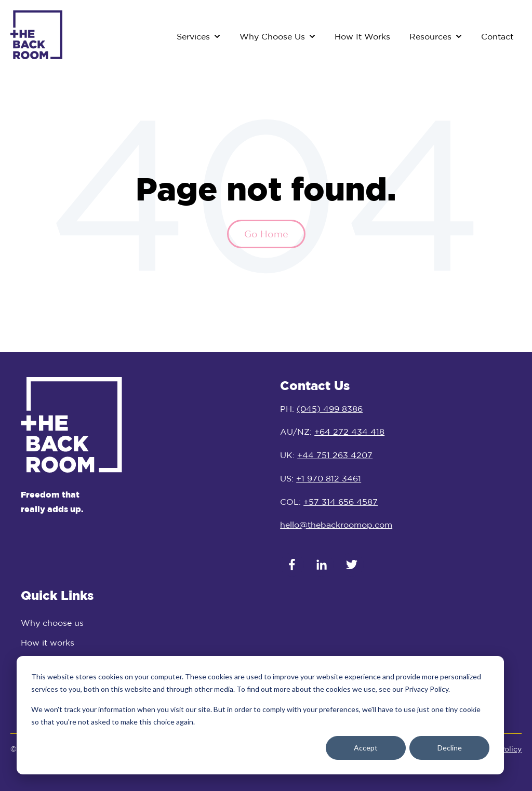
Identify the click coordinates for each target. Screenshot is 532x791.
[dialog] (260, 715)
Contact (497, 36)
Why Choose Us (272, 36)
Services (193, 36)
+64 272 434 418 (349, 432)
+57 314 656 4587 (341, 502)
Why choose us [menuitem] (52, 623)
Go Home (266, 234)
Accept (366, 748)
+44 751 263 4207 (335, 455)
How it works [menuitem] (48, 642)
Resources (430, 36)
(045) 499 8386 (330, 409)
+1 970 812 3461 (329, 478)
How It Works (362, 36)
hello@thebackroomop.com (336, 525)
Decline (450, 748)
